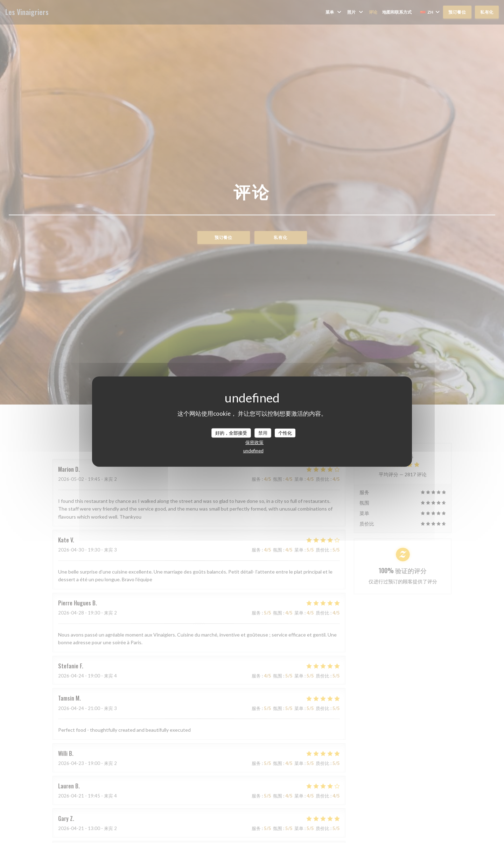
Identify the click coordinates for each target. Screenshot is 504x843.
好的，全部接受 (231, 433)
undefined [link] (253, 451)
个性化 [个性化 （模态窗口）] (285, 433)
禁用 (263, 433)
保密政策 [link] (254, 442)
